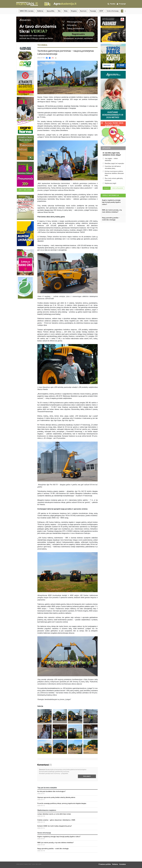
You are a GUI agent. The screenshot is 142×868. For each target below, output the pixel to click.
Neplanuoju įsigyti (109, 183)
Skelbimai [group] (40, 11)
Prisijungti (87, 776)
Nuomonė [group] (83, 11)
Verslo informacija (111, 195)
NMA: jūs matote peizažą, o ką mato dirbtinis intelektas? (56, 843)
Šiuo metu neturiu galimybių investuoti (113, 179)
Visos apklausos (118, 188)
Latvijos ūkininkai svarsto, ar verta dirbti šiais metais (54, 814)
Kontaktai (123, 864)
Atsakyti (107, 188)
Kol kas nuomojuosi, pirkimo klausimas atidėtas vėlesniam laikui (113, 173)
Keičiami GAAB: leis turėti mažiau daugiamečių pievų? (55, 826)
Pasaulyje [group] (93, 11)
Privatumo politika (105, 864)
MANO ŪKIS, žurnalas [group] (27, 11)
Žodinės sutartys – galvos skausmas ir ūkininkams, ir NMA (56, 820)
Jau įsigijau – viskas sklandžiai (110, 159)
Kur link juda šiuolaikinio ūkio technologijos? (51, 791)
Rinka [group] (66, 11)
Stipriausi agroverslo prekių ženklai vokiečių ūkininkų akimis (56, 797)
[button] (17, 11)
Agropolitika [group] (50, 11)
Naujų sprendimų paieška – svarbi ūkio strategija (53, 849)
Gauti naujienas (25, 190)
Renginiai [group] (74, 11)
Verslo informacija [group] (113, 11)
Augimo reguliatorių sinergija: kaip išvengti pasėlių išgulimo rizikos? (59, 837)
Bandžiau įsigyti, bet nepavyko (113, 163)
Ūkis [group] (59, 11)
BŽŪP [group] (101, 11)
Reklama (115, 864)
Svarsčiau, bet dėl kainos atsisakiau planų (112, 167)
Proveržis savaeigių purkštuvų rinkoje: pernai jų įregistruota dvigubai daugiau (62, 803)
